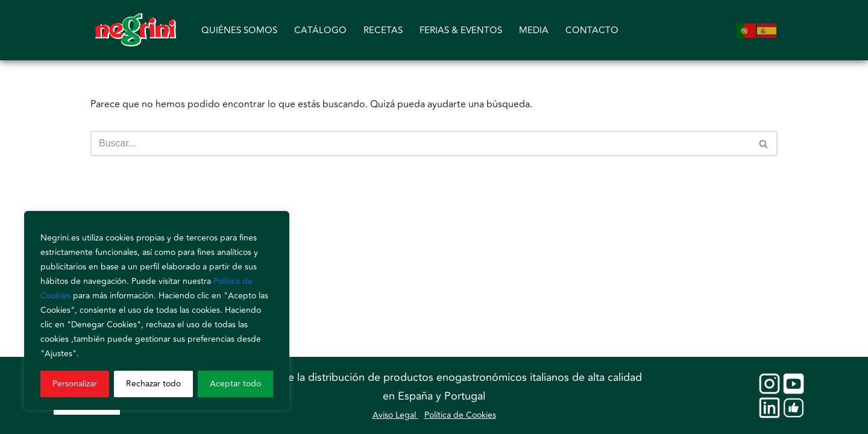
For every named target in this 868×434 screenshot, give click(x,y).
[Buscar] (420, 143)
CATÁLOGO (320, 30)
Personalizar (75, 384)
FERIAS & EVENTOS (461, 30)
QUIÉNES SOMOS (239, 30)
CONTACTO (592, 30)
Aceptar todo (235, 384)
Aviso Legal (395, 415)
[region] (157, 310)
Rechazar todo (153, 384)
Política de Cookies (460, 415)
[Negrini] (136, 30)
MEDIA (534, 30)
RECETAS (383, 30)
